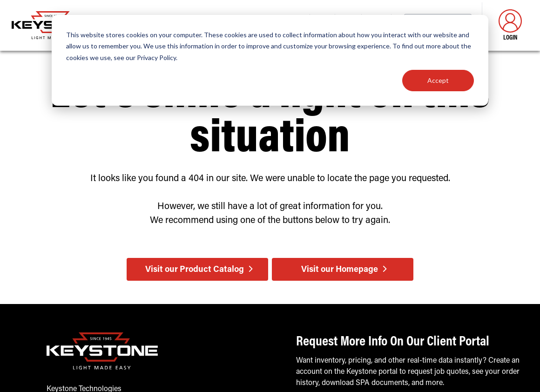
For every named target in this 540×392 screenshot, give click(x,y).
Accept (438, 80)
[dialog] (270, 60)
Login (510, 25)
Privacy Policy (156, 57)
